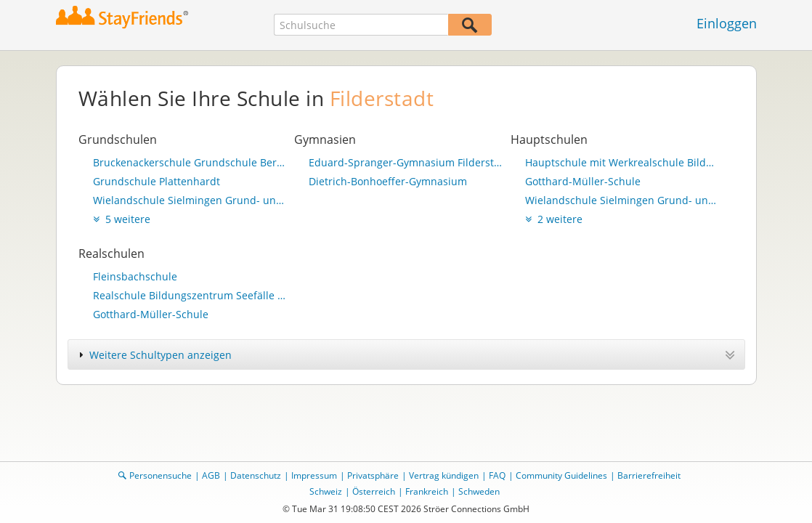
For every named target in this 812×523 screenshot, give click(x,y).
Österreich (374, 491)
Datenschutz (256, 475)
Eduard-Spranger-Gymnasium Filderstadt (406, 162)
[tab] (406, 354)
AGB (211, 475)
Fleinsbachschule (135, 276)
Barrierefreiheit (649, 475)
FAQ (497, 475)
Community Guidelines (561, 475)
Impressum (314, 475)
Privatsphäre (373, 475)
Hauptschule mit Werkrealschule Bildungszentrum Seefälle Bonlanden (622, 162)
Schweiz (326, 491)
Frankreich (427, 491)
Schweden (479, 491)
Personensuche (161, 475)
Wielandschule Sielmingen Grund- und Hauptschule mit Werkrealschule (190, 200)
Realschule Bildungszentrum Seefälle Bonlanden (190, 295)
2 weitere (554, 219)
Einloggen (727, 23)
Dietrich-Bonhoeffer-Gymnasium (388, 181)
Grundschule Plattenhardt (157, 181)
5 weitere (122, 219)
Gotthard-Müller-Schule (583, 181)
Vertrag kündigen (444, 475)
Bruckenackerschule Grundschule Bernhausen (190, 162)
